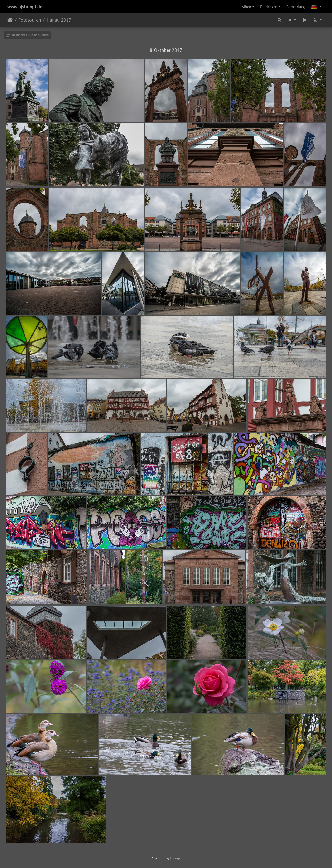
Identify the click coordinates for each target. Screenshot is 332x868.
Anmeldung (296, 7)
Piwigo (176, 858)
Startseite (10, 20)
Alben (246, 7)
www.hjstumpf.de (25, 7)
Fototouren (30, 20)
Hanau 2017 (59, 20)
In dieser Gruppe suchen (27, 35)
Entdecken (269, 7)
